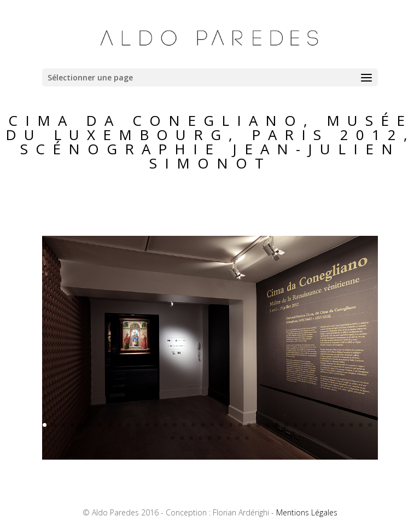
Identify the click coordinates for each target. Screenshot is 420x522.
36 (370, 425)
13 (156, 425)
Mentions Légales (307, 512)
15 (175, 425)
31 (323, 425)
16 (184, 425)
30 (314, 425)
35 (361, 425)
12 (147, 425)
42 (219, 438)
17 (193, 425)
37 (173, 438)
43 (228, 438)
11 (138, 425)
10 (128, 425)
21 (231, 425)
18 (203, 425)
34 (351, 425)
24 (258, 425)
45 (247, 438)
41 (210, 438)
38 (182, 438)
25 (268, 425)
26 (277, 425)
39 (191, 438)
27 (286, 425)
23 (249, 425)
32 (333, 425)
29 (305, 425)
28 (296, 425)
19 (212, 425)
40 (200, 438)
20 (221, 425)
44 (238, 438)
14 (165, 425)
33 (342, 425)
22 (240, 425)
